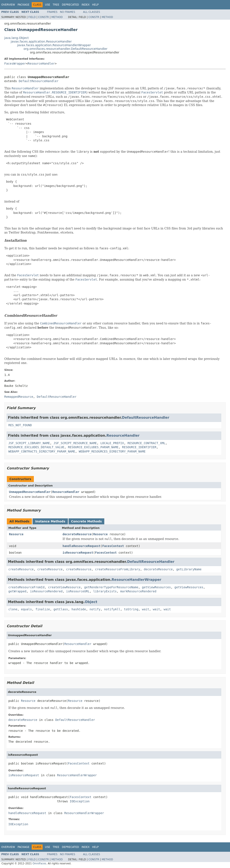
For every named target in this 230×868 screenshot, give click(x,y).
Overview (8, 5)
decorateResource (77, 534)
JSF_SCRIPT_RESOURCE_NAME (75, 443)
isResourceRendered (46, 591)
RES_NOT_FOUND (20, 425)
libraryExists (105, 591)
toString (131, 609)
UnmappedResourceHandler (30, 492)
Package (23, 5)
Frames (52, 12)
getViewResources (156, 587)
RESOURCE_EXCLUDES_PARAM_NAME (93, 447)
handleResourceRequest (81, 546)
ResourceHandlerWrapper (136, 580)
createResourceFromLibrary (118, 569)
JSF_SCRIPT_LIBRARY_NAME (29, 443)
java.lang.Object (16, 38)
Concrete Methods (87, 521)
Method (57, 17)
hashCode (79, 609)
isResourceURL (78, 591)
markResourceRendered (138, 591)
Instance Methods (50, 521)
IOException (80, 801)
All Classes (92, 12)
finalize (43, 609)
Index (86, 5)
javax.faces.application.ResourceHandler (41, 41)
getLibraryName (189, 569)
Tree (56, 5)
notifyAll (112, 609)
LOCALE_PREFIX (112, 443)
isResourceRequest (78, 553)
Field (32, 17)
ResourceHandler (41, 64)
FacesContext (113, 546)
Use (48, 5)
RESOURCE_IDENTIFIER (139, 447)
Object (91, 602)
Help (95, 5)
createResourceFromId (26, 587)
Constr (43, 17)
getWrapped (17, 591)
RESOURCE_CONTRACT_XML (146, 443)
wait (146, 609)
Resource (16, 534)
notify (95, 609)
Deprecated (70, 5)
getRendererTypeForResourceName (111, 587)
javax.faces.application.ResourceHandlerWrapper (54, 45)
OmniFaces (39, 864)
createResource (21, 569)
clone (13, 609)
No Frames (68, 12)
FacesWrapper (15, 64)
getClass (61, 609)
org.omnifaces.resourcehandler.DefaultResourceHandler (66, 49)
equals (26, 609)
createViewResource (64, 587)
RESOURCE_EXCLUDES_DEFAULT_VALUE (36, 447)
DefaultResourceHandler (38, 81)
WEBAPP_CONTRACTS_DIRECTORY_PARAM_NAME (42, 451)
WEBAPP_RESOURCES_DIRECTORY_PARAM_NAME (112, 451)
